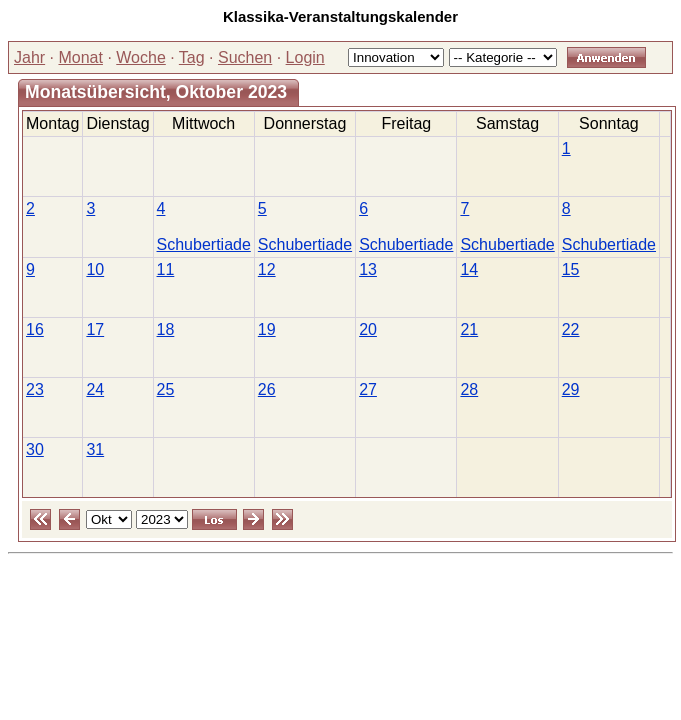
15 (571, 269)
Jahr (29, 57)
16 (35, 329)
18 (166, 329)
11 (166, 269)
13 (368, 269)
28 (469, 389)
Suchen (245, 57)
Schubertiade (204, 244)
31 (95, 449)
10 (95, 269)
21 (469, 329)
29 (571, 389)
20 (368, 329)
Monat (80, 57)
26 (267, 389)
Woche (141, 57)
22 (571, 329)
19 (267, 329)
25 (166, 389)
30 (35, 449)
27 (368, 389)
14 (469, 269)
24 (95, 389)
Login (305, 57)
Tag (192, 57)
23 (35, 389)
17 (95, 329)
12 (267, 269)
